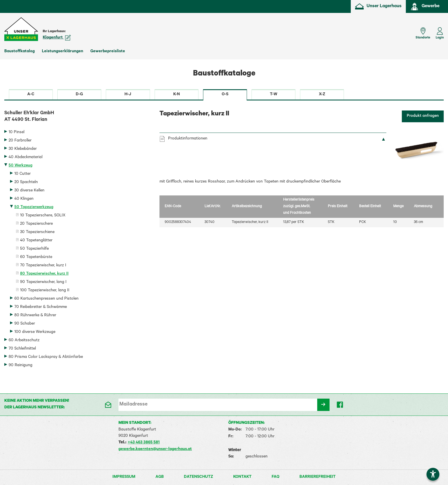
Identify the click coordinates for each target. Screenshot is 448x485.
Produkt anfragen (423, 116)
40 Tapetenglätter (36, 241)
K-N (177, 95)
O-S (225, 95)
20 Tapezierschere (36, 224)
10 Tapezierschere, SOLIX (43, 216)
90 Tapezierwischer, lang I (43, 282)
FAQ (275, 477)
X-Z (322, 95)
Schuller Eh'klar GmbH (78, 117)
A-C (31, 95)
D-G (79, 95)
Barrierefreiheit (318, 477)
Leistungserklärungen (63, 52)
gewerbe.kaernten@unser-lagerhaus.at (155, 449)
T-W (274, 95)
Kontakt (242, 477)
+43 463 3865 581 (144, 443)
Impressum (124, 477)
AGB (160, 477)
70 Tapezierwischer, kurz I (43, 266)
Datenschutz (198, 477)
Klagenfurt (57, 38)
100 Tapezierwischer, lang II (45, 291)
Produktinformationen (188, 139)
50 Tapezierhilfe (34, 249)
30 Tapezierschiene (37, 232)
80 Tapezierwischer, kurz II (44, 274)
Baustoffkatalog (20, 52)
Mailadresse (133, 405)
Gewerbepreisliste (108, 52)
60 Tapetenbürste (36, 257)
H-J (128, 95)
